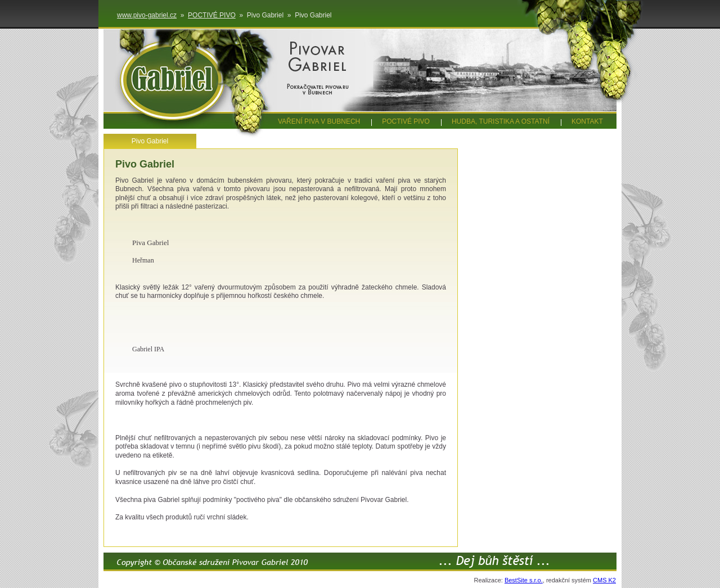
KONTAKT (587, 121)
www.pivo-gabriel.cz (147, 15)
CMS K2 (604, 580)
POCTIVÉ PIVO (212, 15)
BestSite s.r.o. (524, 580)
